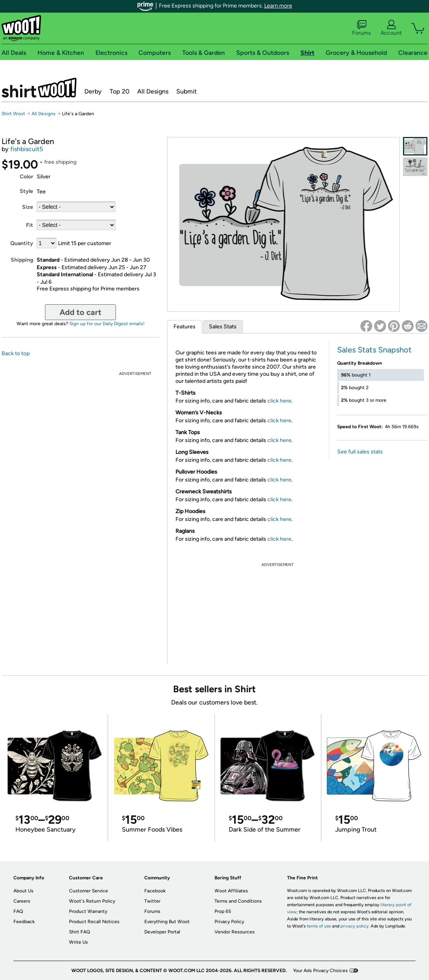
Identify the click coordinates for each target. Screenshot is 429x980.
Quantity (22, 243)
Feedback (24, 922)
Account (391, 28)
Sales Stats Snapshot (374, 350)
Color (26, 177)
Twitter (152, 901)
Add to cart (80, 312)
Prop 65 (223, 911)
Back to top (16, 353)
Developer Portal (162, 932)
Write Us (78, 942)
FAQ (18, 911)
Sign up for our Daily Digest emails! (107, 324)
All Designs (153, 91)
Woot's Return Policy (92, 901)
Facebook (155, 891)
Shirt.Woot (39, 88)
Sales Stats (223, 327)
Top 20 (119, 91)
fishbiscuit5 (27, 149)
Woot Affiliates (231, 891)
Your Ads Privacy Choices (320, 971)
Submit (187, 91)
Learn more (278, 6)
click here (279, 401)
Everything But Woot (167, 922)
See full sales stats (360, 452)
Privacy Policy (229, 922)
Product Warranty (88, 911)
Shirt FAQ (79, 932)
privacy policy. (355, 926)
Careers (22, 901)
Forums (362, 28)
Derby (93, 91)
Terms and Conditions (238, 901)
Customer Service (89, 891)
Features (185, 327)
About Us (23, 891)
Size (28, 207)
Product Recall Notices (94, 922)
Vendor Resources (235, 932)
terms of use (319, 926)
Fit (30, 225)
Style (26, 191)
